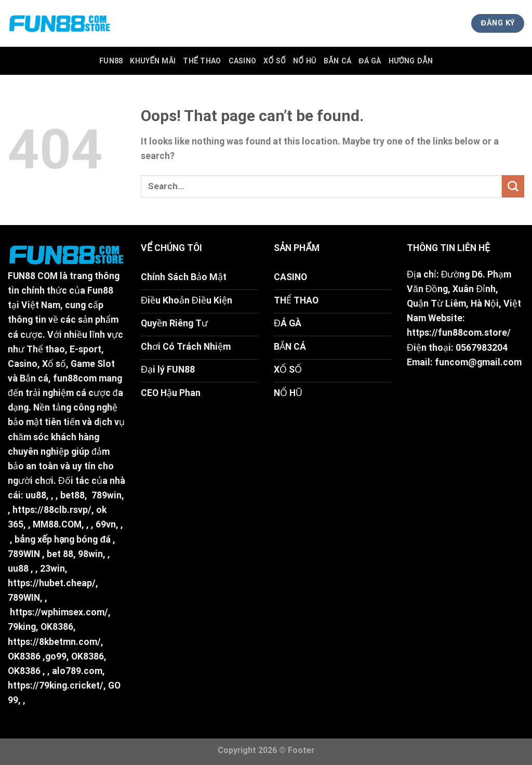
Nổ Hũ (305, 61)
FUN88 (111, 61)
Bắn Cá (337, 61)
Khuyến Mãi (153, 61)
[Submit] (513, 186)
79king (22, 627)
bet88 (72, 495)
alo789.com (77, 671)
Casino (243, 61)
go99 (56, 656)
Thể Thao (202, 61)
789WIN (24, 554)
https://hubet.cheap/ (52, 583)
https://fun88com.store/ (459, 333)
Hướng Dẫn (411, 61)
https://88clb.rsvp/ (52, 510)
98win (90, 554)
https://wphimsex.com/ (59, 612)
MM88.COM (57, 524)
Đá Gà (370, 61)
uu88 (36, 495)
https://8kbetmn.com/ (54, 642)
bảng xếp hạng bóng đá (63, 539)
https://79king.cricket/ (56, 685)
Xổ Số (275, 61)
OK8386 (57, 627)
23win (52, 569)
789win (107, 495)
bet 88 (60, 554)
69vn (106, 524)
